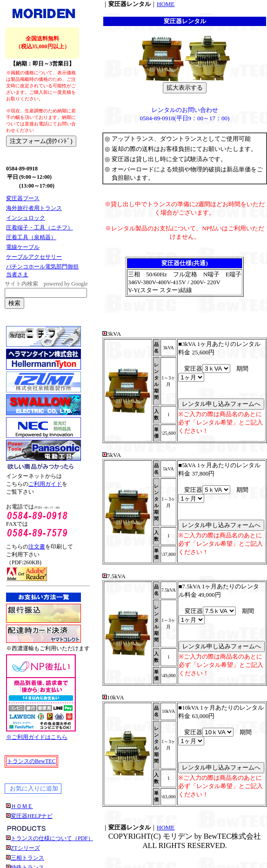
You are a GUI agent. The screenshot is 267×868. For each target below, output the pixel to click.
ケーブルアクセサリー (34, 257)
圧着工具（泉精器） (31, 237)
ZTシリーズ (25, 848)
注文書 (37, 547)
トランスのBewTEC (31, 761)
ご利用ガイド (45, 484)
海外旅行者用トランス (34, 208)
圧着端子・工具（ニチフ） (40, 228)
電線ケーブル (23, 247)
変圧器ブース (23, 198)
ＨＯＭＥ (22, 806)
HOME (166, 4)
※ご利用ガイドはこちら (37, 737)
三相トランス (27, 858)
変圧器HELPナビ (32, 816)
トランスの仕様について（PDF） (52, 838)
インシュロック (26, 218)
